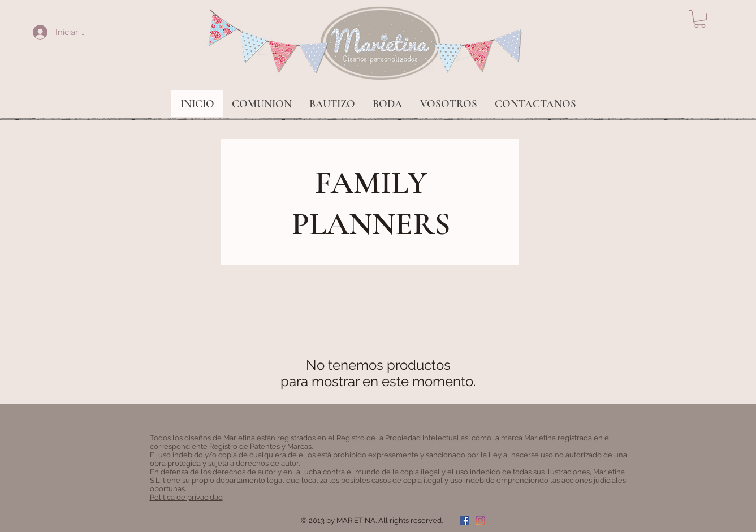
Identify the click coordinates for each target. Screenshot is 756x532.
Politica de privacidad (186, 497)
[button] (700, 19)
